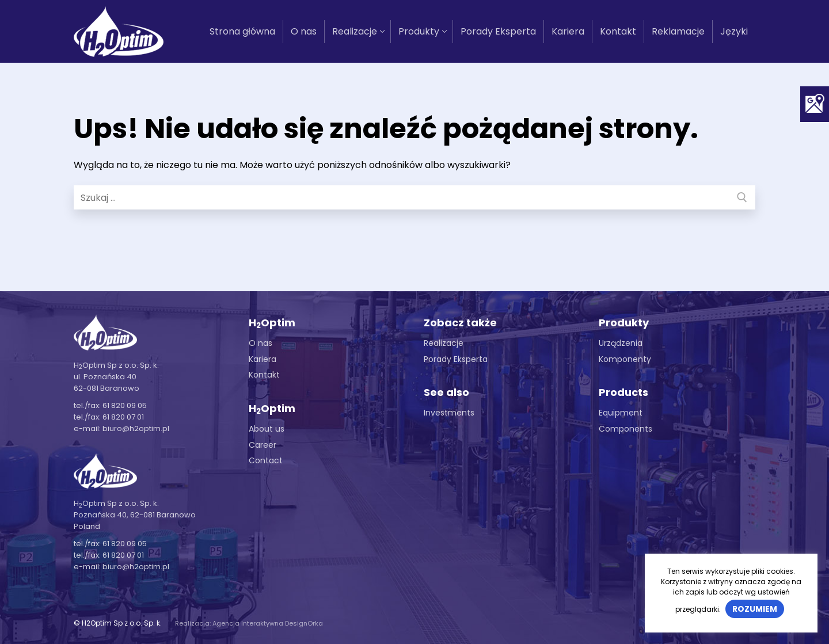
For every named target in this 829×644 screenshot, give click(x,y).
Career (263, 445)
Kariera (263, 359)
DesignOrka (304, 623)
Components (625, 429)
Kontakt (264, 375)
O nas (261, 343)
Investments (449, 413)
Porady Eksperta (456, 359)
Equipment (621, 413)
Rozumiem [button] (755, 609)
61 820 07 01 (123, 417)
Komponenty (625, 359)
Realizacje (444, 343)
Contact (266, 460)
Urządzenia (621, 343)
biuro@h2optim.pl (136, 428)
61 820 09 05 (125, 405)
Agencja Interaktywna (248, 623)
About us (267, 429)
